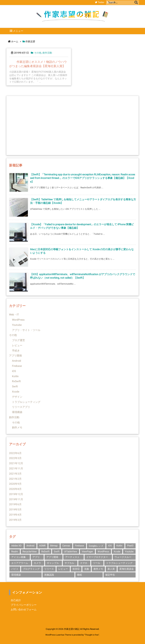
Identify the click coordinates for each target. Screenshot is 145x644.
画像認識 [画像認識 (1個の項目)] (49, 575)
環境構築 (17, 412)
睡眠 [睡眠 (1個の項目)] (80, 575)
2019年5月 (15, 509)
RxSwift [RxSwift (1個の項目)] (45, 552)
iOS (14, 371)
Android (17, 361)
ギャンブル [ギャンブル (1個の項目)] (53, 563)
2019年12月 (16, 494)
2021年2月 (15, 479)
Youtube (17, 325)
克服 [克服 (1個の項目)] (87, 569)
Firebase (17, 366)
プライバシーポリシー (24, 605)
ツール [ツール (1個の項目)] (97, 563)
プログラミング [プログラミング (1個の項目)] (31, 569)
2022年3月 (15, 458)
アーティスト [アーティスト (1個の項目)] (72, 557)
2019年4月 (15, 515)
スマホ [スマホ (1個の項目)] (84, 563)
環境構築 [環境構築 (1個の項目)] (16, 575)
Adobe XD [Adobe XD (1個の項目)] (16, 546)
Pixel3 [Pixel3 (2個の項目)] (130, 546)
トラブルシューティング (26, 402)
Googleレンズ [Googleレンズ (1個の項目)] (96, 546)
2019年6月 (15, 504)
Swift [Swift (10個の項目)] (57, 552)
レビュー (17, 345)
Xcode (16, 392)
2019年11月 (16, 499)
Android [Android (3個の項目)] (30, 546)
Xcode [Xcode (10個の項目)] (117, 552)
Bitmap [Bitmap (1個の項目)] (54, 546)
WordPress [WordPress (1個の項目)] (103, 552)
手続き (16, 351)
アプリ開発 (15, 356)
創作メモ (17, 427)
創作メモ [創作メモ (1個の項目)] (98, 569)
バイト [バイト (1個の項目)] (15, 569)
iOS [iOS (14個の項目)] (110, 546)
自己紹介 (16, 600)
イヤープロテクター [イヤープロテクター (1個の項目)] (97, 557)
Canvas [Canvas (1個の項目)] (66, 546)
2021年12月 (16, 463)
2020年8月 (15, 489)
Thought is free (92, 635)
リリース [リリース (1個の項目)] (49, 569)
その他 (38, 53)
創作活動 (47, 53)
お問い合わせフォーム (24, 609)
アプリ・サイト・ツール (26, 330)
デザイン (17, 397)
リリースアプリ (21, 407)
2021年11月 (16, 468)
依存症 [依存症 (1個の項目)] (76, 569)
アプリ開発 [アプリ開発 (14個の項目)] (52, 557)
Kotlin (15, 376)
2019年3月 (15, 520)
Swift (15, 386)
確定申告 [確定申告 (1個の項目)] (110, 575)
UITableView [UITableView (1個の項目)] (71, 552)
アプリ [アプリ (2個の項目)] (36, 557)
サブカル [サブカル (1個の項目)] (69, 563)
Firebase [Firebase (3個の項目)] (79, 546)
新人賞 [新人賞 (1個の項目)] (111, 569)
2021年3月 (15, 474)
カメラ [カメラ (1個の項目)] (37, 563)
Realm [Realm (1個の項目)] (15, 552)
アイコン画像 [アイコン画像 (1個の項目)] (18, 557)
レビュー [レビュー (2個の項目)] (63, 569)
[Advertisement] (72, 125)
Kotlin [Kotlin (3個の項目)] (119, 546)
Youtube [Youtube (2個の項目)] (129, 552)
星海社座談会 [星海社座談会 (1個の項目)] (127, 569)
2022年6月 (15, 453)
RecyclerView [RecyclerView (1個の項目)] (30, 552)
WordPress (18, 320)
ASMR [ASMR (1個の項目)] (42, 546)
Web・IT (14, 315)
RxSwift (16, 381)
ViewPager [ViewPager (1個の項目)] (87, 552)
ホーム (15, 41)
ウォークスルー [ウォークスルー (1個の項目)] (123, 557)
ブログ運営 (18, 340)
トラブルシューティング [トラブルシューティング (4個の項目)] (119, 563)
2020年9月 (15, 484)
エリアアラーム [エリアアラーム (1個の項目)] (20, 563)
